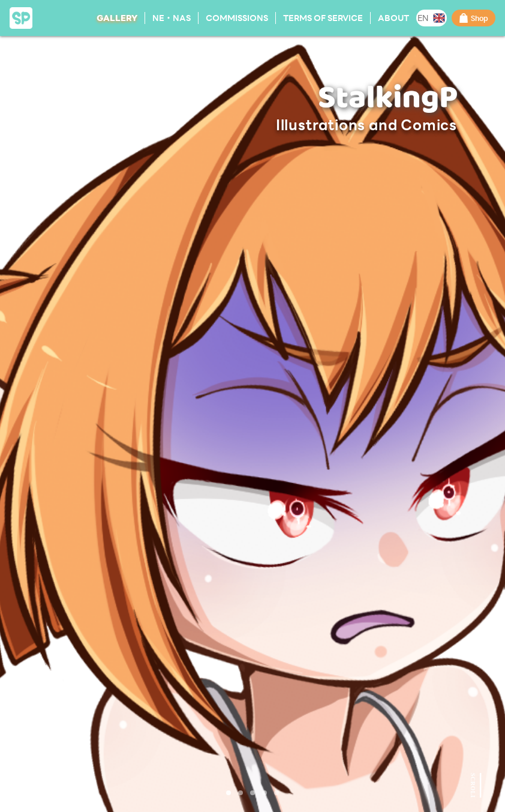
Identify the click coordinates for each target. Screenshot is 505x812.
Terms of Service (323, 18)
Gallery (117, 18)
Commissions (237, 18)
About (393, 18)
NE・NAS (172, 18)
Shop (474, 18)
